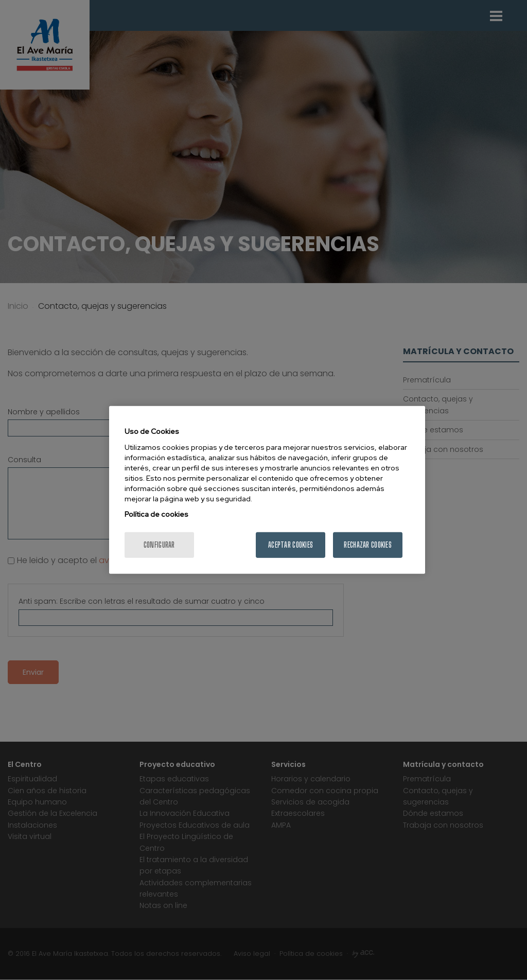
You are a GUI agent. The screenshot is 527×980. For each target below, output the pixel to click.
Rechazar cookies (367, 545)
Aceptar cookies (291, 545)
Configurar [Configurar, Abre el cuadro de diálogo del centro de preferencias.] (159, 545)
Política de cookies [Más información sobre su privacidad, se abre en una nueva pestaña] (156, 514)
